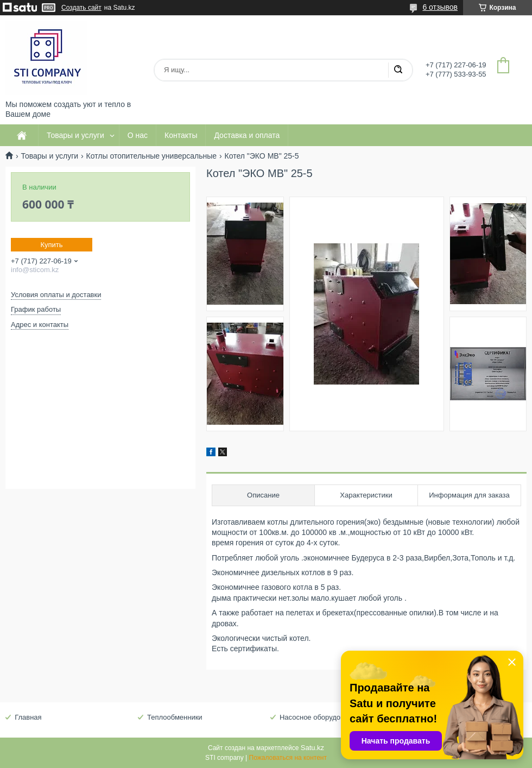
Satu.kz (312, 748)
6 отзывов (440, 7)
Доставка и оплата (247, 135)
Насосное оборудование (320, 717)
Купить (51, 245)
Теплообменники (175, 717)
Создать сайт (81, 8)
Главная (28, 717)
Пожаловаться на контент (288, 758)
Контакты (181, 135)
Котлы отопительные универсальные (152, 156)
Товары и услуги (75, 135)
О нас (138, 135)
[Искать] (398, 70)
